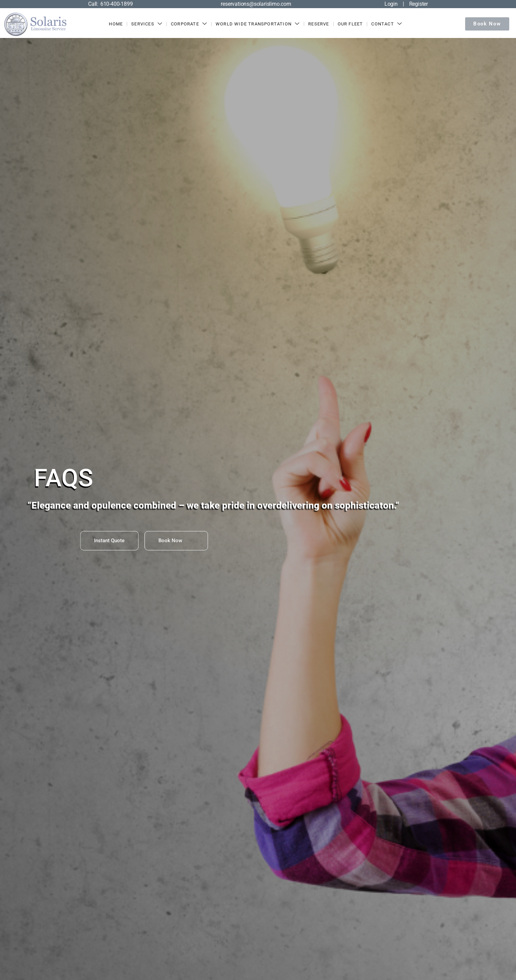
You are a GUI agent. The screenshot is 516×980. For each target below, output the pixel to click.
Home (116, 24)
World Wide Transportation (258, 24)
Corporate (189, 24)
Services (147, 24)
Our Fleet (350, 24)
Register (419, 4)
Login (391, 4)
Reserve (319, 24)
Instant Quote (105, 541)
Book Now (148, 541)
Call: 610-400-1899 (110, 4)
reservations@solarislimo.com (256, 4)
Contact (387, 24)
